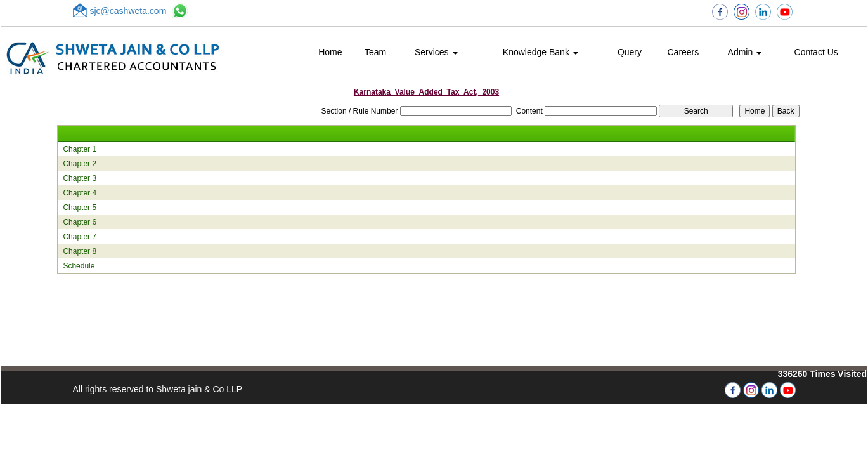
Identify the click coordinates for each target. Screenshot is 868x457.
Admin (745, 52)
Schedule (79, 266)
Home (330, 52)
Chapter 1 (80, 149)
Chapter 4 (80, 193)
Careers (683, 52)
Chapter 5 (80, 208)
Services (436, 52)
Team (375, 52)
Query (630, 52)
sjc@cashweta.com (128, 11)
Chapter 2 (80, 164)
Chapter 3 (80, 178)
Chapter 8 (80, 251)
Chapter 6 (80, 222)
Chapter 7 (80, 237)
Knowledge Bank (541, 52)
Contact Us (816, 52)
